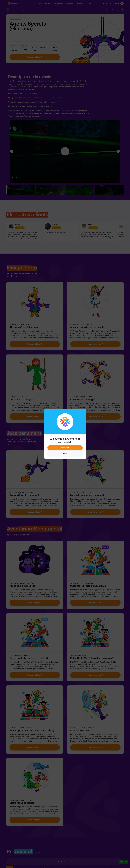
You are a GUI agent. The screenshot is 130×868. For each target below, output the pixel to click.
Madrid (65, 453)
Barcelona (65, 448)
